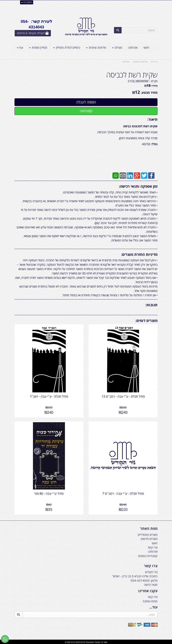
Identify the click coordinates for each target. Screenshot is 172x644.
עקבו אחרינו (148, 590)
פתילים (126, 62)
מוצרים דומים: (146, 321)
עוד (20, 47)
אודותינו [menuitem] (133, 47)
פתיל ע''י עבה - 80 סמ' (49, 493)
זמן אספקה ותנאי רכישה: (138, 186)
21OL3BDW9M (138, 81)
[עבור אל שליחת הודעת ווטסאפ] (5, 639)
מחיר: (151, 86)
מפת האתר (149, 528)
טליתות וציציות (140, 62)
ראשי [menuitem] (146, 47)
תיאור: (152, 119)
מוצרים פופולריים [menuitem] (148, 534)
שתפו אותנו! (150, 600)
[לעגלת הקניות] (33, 33)
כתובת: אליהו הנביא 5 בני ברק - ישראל (135, 575)
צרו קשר (151, 565)
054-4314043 (140, 580)
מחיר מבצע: (149, 93)
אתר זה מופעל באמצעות (86, 641)
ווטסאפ (86, 111)
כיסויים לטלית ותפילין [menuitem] (67, 47)
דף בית (154, 62)
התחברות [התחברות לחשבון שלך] (27, 2)
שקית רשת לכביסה (132, 75)
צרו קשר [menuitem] (153, 546)
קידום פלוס (80, 641)
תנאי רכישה (151, 584)
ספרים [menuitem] (117, 47)
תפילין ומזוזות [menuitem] (38, 47)
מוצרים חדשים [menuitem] (149, 538)
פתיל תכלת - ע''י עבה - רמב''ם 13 (123, 396)
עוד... (153, 606)
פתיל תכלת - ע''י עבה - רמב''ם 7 (123, 493)
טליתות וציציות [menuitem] (96, 47)
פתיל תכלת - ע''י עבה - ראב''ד (49, 396)
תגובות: (151, 305)
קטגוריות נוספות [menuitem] (148, 555)
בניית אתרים (70, 641)
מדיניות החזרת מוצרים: (139, 254)
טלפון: (154, 580)
